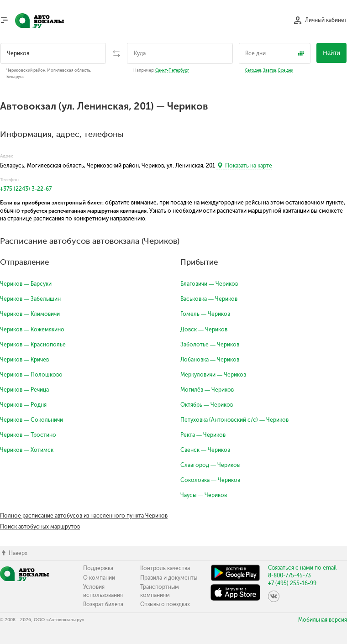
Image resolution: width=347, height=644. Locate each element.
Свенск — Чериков (205, 450)
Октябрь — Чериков (207, 405)
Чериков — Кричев (24, 360)
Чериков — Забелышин (30, 299)
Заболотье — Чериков (210, 345)
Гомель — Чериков (205, 314)
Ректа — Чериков (203, 435)
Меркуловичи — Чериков (213, 375)
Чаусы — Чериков (204, 495)
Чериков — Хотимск (27, 450)
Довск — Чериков (204, 330)
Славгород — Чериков (210, 465)
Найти (331, 53)
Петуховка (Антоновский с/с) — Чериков (234, 420)
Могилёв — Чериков (207, 390)
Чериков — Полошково (31, 375)
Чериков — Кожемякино (32, 330)
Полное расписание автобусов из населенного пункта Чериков (84, 516)
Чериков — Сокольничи (32, 420)
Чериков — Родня (23, 405)
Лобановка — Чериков (210, 360)
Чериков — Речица (24, 390)
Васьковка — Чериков (209, 299)
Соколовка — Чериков (210, 480)
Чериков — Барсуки (26, 284)
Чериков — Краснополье (33, 345)
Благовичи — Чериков (209, 284)
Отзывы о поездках (165, 604)
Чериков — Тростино (28, 435)
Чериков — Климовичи (30, 314)
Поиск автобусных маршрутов (40, 527)
